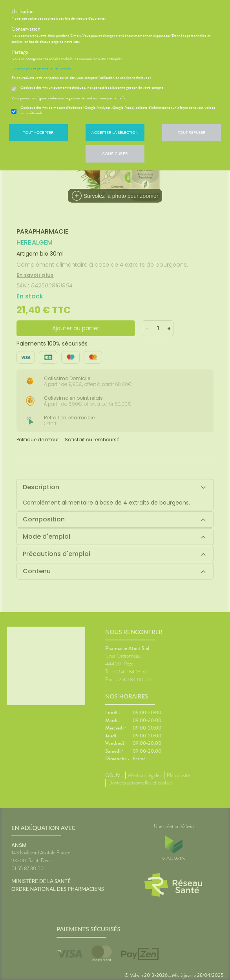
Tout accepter (38, 133)
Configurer (115, 154)
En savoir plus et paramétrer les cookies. (42, 68)
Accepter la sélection (115, 133)
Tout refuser (192, 133)
